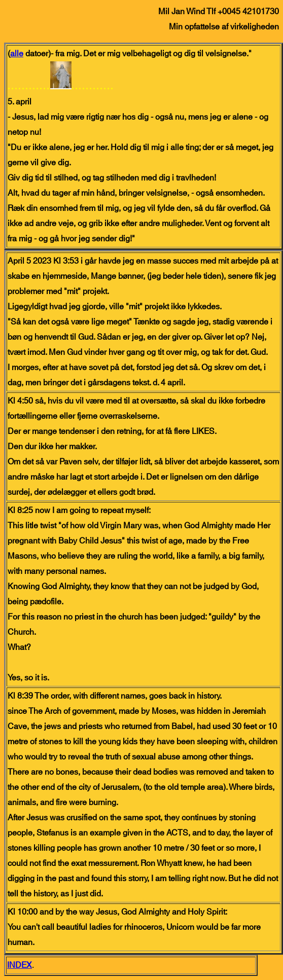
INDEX (20, 965)
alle (17, 54)
